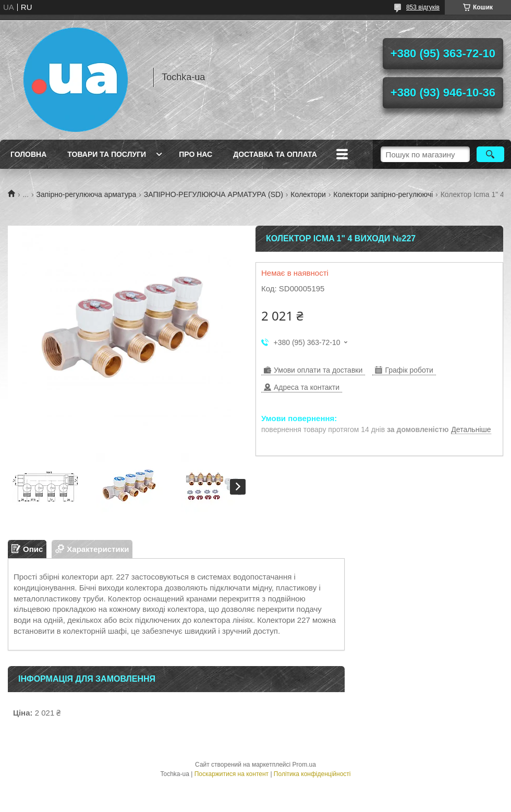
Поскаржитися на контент (232, 774)
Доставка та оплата (275, 154)
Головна (28, 154)
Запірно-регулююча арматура (87, 194)
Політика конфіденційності (312, 774)
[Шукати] (490, 154)
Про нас (196, 154)
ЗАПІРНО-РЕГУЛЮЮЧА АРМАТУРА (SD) (214, 194)
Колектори (308, 194)
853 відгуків (423, 7)
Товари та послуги (107, 154)
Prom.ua (304, 765)
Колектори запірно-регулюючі (383, 194)
